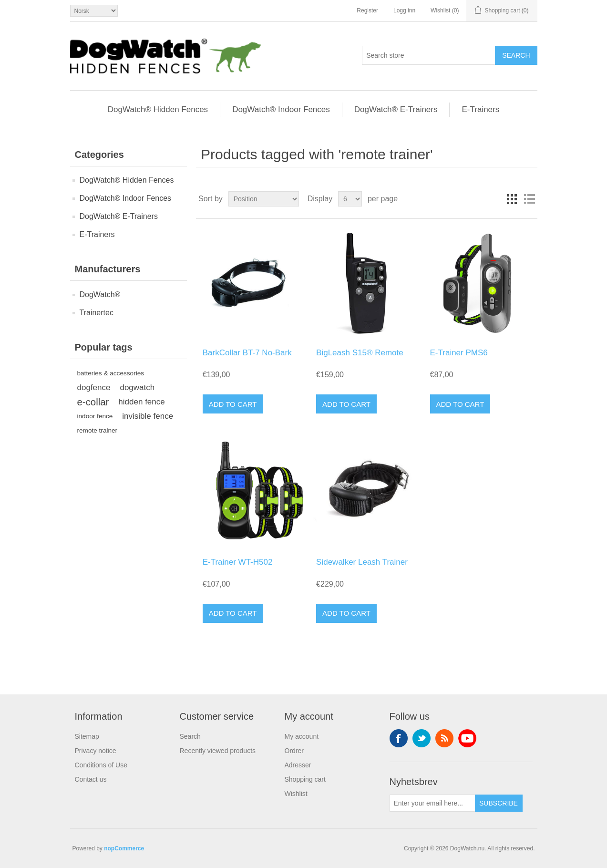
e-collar (93, 402)
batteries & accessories (111, 373)
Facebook (399, 738)
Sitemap (87, 736)
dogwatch (137, 387)
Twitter (422, 738)
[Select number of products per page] (350, 199)
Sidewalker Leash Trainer (362, 562)
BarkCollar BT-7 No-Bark (247, 353)
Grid (512, 199)
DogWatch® (100, 294)
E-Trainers (480, 109)
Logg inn (404, 10)
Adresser (298, 765)
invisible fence (148, 416)
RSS (444, 738)
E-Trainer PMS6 (459, 353)
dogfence (94, 387)
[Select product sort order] (264, 199)
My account (302, 736)
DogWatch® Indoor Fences (281, 109)
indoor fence (95, 416)
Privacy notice (96, 751)
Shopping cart (305, 779)
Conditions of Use (101, 765)
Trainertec (97, 313)
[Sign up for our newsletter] (432, 803)
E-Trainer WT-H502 (238, 562)
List (529, 199)
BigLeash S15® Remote (360, 353)
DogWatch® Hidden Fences (158, 109)
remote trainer (98, 430)
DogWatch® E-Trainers (396, 109)
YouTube (467, 738)
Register (367, 10)
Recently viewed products (218, 751)
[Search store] (429, 55)
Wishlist (296, 794)
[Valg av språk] (94, 11)
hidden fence (141, 402)
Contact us (91, 779)
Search (190, 736)
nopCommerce (124, 848)
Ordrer (294, 751)
